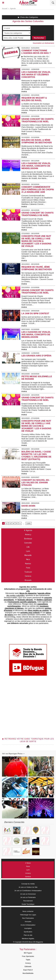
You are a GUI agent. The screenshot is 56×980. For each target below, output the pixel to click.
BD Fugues (28, 953)
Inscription (28, 928)
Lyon (28, 551)
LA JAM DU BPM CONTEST (35, 314)
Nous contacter (28, 911)
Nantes (28, 564)
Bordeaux (28, 539)
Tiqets (28, 960)
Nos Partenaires (28, 918)
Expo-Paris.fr (28, 970)
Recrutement (28, 901)
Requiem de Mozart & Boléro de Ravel (34, 99)
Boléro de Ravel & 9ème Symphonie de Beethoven (37, 141)
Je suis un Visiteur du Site (28, 887)
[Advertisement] (27, 707)
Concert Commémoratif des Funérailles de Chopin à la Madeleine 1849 (38, 190)
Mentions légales (28, 939)
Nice (28, 559)
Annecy (28, 535)
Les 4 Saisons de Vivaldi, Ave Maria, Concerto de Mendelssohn (36, 166)
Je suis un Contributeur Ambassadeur (28, 891)
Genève (28, 877)
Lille (28, 547)
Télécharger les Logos (28, 915)
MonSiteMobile (28, 973)
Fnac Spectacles (28, 956)
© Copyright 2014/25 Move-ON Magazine (28, 942)
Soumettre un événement (43, 43)
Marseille (28, 555)
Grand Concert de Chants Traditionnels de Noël (37, 120)
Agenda (13, 8)
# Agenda (28, 530)
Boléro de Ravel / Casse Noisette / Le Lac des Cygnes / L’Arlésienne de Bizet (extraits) (36, 456)
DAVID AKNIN (28, 506)
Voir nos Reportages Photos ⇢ (13, 754)
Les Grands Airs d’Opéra (36, 356)
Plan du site (28, 935)
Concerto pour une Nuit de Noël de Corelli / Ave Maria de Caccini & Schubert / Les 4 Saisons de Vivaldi (36, 241)
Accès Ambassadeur (28, 925)
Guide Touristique (28, 904)
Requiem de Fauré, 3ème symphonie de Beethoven (37, 268)
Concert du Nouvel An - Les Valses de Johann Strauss (36, 483)
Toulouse (28, 572)
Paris (28, 568)
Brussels (28, 580)
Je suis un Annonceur (28, 894)
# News (28, 863)
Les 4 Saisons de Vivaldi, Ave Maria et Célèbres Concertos (36, 75)
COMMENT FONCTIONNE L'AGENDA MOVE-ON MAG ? (36, 52)
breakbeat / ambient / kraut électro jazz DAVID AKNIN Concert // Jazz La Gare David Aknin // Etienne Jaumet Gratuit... (38, 512)
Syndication (28, 932)
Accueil (5, 8)
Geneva (28, 576)
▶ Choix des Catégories (28, 17)
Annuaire (28, 922)
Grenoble (28, 543)
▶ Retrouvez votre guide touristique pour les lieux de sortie (28, 740)
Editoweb (28, 966)
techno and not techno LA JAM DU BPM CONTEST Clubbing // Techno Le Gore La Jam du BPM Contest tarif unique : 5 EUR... (38, 320)
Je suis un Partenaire (28, 897)
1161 (29, 523)
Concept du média (28, 884)
